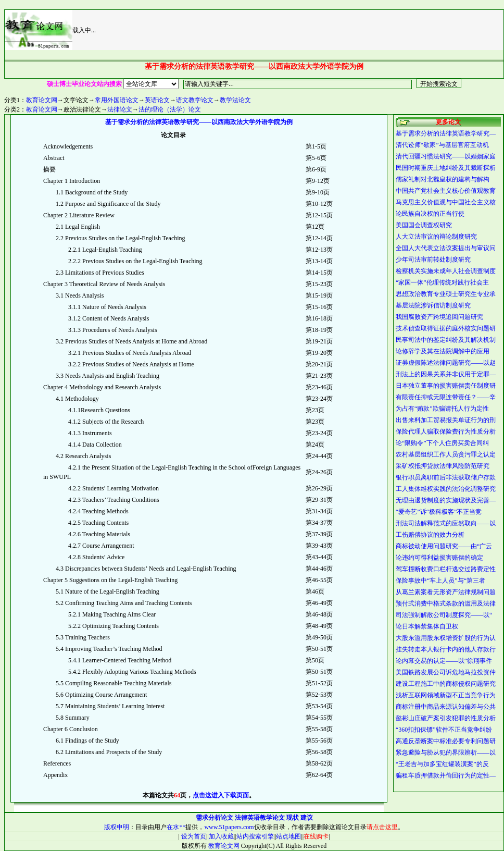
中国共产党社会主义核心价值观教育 (446, 191)
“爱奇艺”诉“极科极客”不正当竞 (439, 512)
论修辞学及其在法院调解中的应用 (443, 351)
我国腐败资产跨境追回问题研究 (439, 317)
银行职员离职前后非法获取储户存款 (446, 477)
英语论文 (157, 100)
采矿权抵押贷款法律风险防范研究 (443, 466)
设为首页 (193, 836)
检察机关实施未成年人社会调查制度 (446, 271)
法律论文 (120, 109)
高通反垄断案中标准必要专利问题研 (446, 741)
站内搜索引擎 (255, 836)
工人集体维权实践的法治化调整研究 (446, 489)
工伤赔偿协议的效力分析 (430, 535)
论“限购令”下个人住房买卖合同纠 (442, 443)
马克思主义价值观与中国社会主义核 (446, 202)
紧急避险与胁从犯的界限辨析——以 (446, 753)
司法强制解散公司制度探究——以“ (444, 615)
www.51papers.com (229, 827)
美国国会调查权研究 (424, 225)
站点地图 (288, 836)
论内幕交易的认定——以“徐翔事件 (444, 661)
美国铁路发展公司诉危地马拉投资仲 (446, 672)
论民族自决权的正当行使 (430, 214)
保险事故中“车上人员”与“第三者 (440, 581)
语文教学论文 (195, 100)
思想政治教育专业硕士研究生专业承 (446, 294)
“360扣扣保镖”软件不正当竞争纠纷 (444, 730)
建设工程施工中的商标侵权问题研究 (446, 684)
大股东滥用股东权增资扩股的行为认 (446, 638)
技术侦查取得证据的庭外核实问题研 (446, 328)
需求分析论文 (215, 818)
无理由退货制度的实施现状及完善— (446, 500)
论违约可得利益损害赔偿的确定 (439, 558)
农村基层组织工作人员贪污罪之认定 (446, 454)
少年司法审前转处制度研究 (433, 260)
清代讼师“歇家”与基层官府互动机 (442, 145)
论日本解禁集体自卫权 (427, 626)
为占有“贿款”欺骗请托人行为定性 (442, 409)
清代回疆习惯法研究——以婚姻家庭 (446, 156)
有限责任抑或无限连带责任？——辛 (446, 397)
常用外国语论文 (117, 100)
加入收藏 (221, 836)
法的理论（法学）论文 (170, 109)
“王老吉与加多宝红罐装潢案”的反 (442, 764)
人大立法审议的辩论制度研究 (436, 237)
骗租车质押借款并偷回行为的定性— (446, 775)
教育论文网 (42, 100)
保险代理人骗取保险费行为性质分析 (446, 431)
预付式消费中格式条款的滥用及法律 (446, 603)
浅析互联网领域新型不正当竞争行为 (446, 695)
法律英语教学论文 (260, 818)
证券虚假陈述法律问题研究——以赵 (446, 363)
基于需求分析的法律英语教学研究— (446, 133)
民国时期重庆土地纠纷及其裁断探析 (446, 168)
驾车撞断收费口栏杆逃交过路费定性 (446, 569)
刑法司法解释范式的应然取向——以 (446, 523)
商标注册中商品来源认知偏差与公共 (446, 707)
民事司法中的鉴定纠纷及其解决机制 (446, 340)
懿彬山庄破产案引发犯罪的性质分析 (446, 718)
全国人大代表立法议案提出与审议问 (446, 248)
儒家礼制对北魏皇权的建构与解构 (443, 179)
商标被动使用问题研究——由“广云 (444, 546)
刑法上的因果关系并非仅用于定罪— (446, 374)
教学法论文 (235, 100)
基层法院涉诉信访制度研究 (433, 305)
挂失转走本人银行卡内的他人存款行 (446, 649)
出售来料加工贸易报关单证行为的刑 (446, 420)
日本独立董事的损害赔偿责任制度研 (446, 386)
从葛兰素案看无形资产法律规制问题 (446, 592)
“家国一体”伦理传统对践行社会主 (442, 282)
